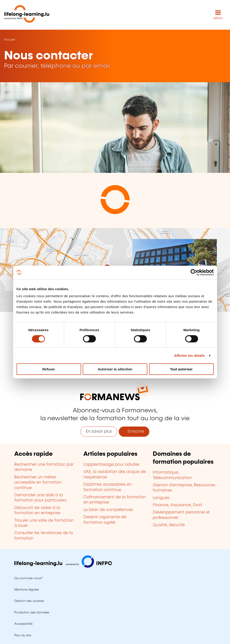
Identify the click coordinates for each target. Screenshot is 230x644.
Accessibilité (23, 624)
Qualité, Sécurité (169, 525)
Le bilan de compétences (108, 510)
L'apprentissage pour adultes (111, 465)
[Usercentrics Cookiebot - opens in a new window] (194, 272)
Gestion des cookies (29, 601)
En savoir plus (99, 432)
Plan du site (23, 635)
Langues (161, 498)
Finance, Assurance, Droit (177, 505)
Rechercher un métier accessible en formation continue (38, 483)
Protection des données (32, 613)
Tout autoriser (181, 369)
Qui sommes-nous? (28, 578)
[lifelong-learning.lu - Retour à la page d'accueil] (27, 15)
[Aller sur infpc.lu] (63, 567)
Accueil (10, 40)
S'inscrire (134, 432)
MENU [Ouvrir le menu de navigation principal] (218, 18)
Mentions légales (27, 590)
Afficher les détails (190, 355)
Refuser (49, 369)
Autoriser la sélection (115, 369)
